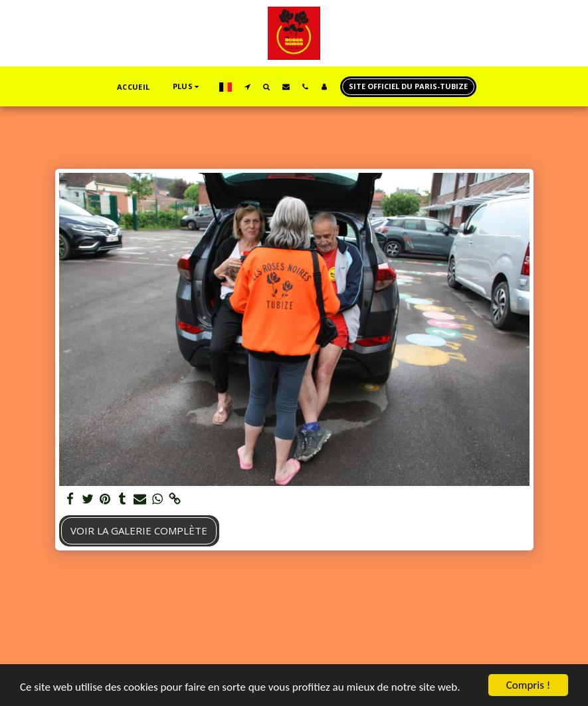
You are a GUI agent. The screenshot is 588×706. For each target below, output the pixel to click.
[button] (247, 86)
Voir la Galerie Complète (139, 530)
